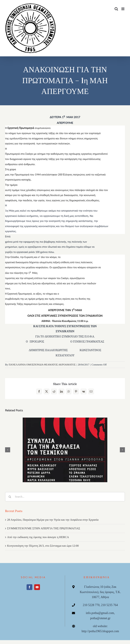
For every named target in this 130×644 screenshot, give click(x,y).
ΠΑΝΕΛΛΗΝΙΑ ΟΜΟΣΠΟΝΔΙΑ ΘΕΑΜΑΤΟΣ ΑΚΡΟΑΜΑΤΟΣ (42, 365)
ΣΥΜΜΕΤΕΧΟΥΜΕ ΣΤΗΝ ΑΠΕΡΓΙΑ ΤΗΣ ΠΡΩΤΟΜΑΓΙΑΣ (44, 528)
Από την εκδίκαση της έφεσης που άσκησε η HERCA (38, 537)
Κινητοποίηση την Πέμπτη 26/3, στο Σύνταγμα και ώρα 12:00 (43, 546)
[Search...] (65, 497)
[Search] (10, 497)
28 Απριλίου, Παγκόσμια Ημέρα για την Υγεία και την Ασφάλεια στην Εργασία (53, 520)
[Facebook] (29, 587)
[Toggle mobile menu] (123, 9)
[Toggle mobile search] (116, 9)
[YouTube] (37, 587)
